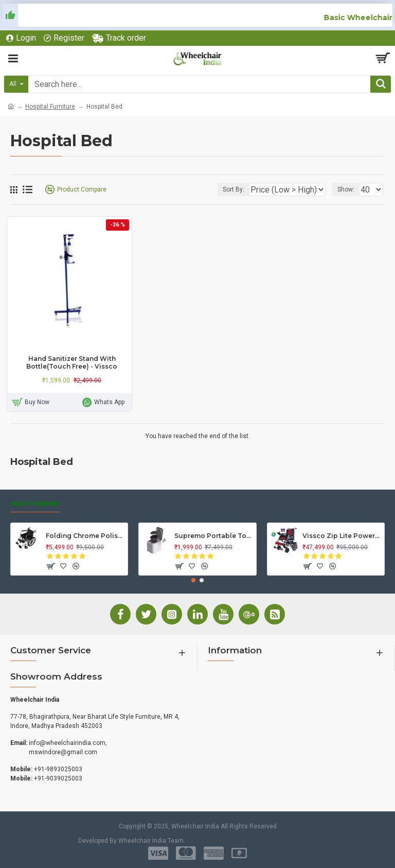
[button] (193, 580)
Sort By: (234, 189)
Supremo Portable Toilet (213, 536)
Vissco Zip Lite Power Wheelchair (342, 536)
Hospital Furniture (50, 107)
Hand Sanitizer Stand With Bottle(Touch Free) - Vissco (72, 363)
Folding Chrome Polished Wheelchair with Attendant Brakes (85, 536)
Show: (346, 189)
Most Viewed (35, 504)
